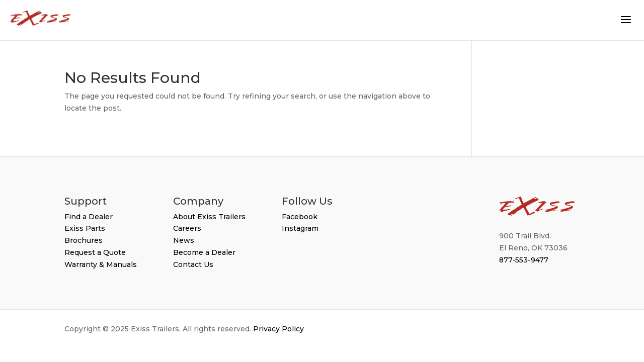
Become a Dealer (204, 252)
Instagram (300, 228)
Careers (187, 228)
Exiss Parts (85, 228)
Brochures (84, 240)
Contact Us (193, 264)
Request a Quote (95, 252)
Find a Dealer (89, 217)
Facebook (300, 217)
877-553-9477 (524, 260)
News (184, 240)
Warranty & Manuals (101, 264)
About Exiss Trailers (209, 217)
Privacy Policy (278, 329)
